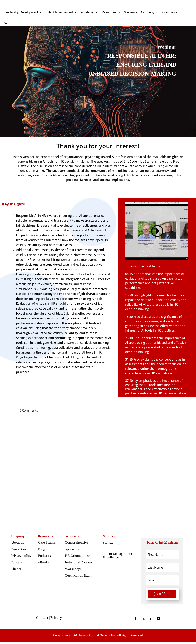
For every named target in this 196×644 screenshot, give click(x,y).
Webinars (131, 12)
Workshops (73, 569)
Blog (42, 549)
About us (17, 542)
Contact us (18, 549)
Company (150, 12)
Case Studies (47, 542)
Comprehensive (77, 542)
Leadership (111, 545)
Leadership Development (23, 12)
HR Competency (77, 556)
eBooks (44, 562)
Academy (89, 12)
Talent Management (62, 12)
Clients (16, 569)
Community (170, 12)
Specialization (75, 549)
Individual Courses (79, 562)
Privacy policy (21, 556)
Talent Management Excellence (118, 556)
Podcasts (44, 556)
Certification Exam (79, 576)
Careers (16, 562)
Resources (111, 12)
